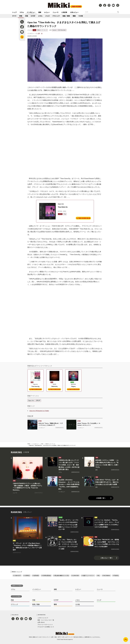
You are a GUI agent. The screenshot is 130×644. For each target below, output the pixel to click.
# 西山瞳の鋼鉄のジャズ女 (61, 576)
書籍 (74, 16)
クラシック (56, 16)
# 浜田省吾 (36, 576)
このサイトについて (43, 618)
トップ (14, 12)
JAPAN (60, 214)
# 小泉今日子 (17, 576)
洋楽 (27, 16)
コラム (22, 12)
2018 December (62, 30)
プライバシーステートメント (45, 625)
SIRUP (38, 401)
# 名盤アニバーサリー (88, 576)
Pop (65, 214)
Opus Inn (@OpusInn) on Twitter (39, 411)
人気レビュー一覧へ (107, 558)
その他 (81, 16)
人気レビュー (74, 12)
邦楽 (21, 16)
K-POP (33, 16)
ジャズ (47, 16)
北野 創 (40, 34)
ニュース (56, 12)
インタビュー (31, 12)
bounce (54, 30)
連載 (40, 12)
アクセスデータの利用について (46, 627)
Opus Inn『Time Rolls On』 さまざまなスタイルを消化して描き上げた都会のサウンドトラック (52, 445)
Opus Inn (31, 401)
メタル (40, 16)
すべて (14, 16)
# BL (98, 576)
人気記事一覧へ (101, 498)
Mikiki (29, 444)
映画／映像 (66, 16)
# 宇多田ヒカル (117, 576)
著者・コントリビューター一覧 (46, 620)
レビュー (47, 12)
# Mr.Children (106, 576)
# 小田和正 (27, 576)
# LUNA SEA (75, 576)
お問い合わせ (41, 622)
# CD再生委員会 (46, 576)
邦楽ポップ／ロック (42, 30)
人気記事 (64, 12)
